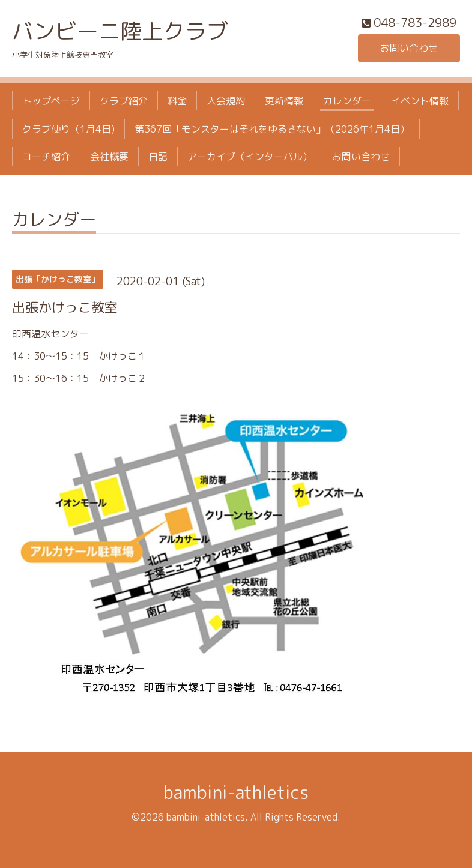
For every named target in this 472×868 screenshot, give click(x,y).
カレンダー (347, 101)
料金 (177, 101)
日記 (158, 157)
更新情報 (284, 101)
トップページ (51, 101)
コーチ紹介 (46, 157)
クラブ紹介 (124, 101)
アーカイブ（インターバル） (250, 157)
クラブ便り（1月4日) (68, 129)
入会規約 (226, 101)
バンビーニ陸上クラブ (120, 31)
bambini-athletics (236, 792)
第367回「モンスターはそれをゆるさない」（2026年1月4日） (272, 129)
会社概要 (109, 157)
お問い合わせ (409, 48)
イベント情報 (420, 101)
